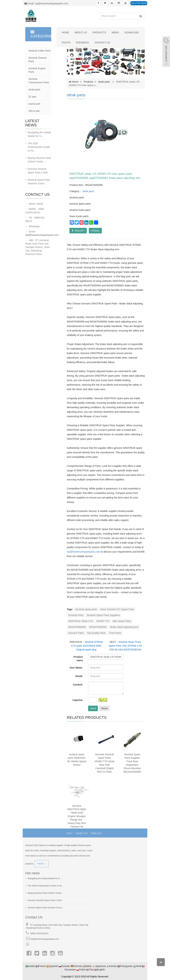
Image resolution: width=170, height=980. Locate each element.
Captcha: (78, 700)
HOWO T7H (103, 621)
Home (65, 32)
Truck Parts (115, 633)
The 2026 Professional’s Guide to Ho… (39, 147)
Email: (79, 676)
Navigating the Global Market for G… (39, 134)
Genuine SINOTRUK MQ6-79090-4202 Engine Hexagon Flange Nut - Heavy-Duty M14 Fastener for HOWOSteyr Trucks (77, 820)
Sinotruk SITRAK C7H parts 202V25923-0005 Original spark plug (87, 646)
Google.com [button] (82, 833)
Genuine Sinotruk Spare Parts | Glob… (39, 171)
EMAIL (95, 231)
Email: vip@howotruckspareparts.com (46, 3)
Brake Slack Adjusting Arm (124, 627)
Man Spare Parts (122, 621)
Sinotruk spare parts (86, 609)
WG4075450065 (77, 627)
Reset (104, 708)
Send (93, 708)
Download (132, 32)
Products (99, 32)
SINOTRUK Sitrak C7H (81, 621)
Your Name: (76, 668)
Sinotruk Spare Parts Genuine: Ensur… (39, 182)
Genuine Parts (76, 633)
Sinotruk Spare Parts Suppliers (103, 615)
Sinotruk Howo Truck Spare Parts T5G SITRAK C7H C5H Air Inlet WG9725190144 (125, 646)
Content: (78, 685)
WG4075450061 (98, 627)
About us (81, 32)
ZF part (32, 97)
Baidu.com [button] (97, 833)
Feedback (82, 43)
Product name (78, 659)
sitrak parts (104, 82)
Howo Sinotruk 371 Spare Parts (117, 609)
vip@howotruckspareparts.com (84, 552)
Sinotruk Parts (76, 615)
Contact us (102, 43)
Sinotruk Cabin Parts (39, 51)
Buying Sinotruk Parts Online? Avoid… (39, 160)
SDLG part (34, 111)
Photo (66, 43)
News (115, 32)
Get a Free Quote (139, 3)
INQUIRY (78, 231)
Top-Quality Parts (96, 633)
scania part (34, 104)
